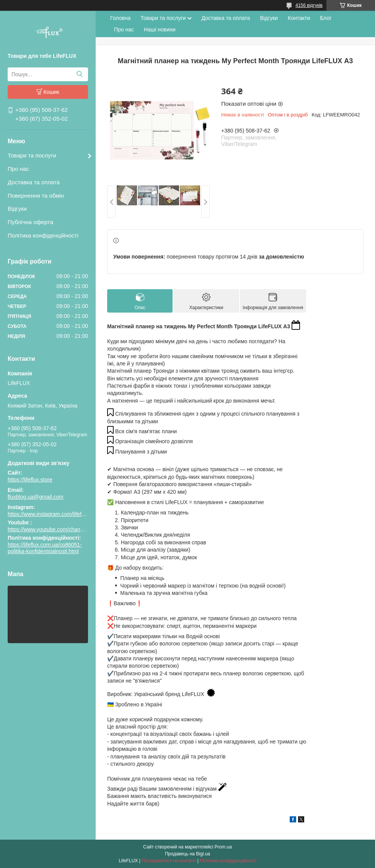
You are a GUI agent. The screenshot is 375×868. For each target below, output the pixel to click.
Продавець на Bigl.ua (187, 854)
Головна (120, 18)
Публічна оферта (30, 222)
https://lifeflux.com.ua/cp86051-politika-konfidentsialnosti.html (45, 548)
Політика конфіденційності (43, 235)
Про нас (18, 169)
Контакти (299, 18)
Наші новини (160, 29)
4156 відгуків (309, 5)
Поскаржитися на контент (169, 861)
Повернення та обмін (36, 196)
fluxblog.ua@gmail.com (36, 497)
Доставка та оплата (34, 182)
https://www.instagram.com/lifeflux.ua (52, 514)
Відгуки (17, 209)
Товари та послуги (32, 155)
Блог (326, 18)
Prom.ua (223, 847)
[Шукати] (79, 74)
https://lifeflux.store (30, 480)
